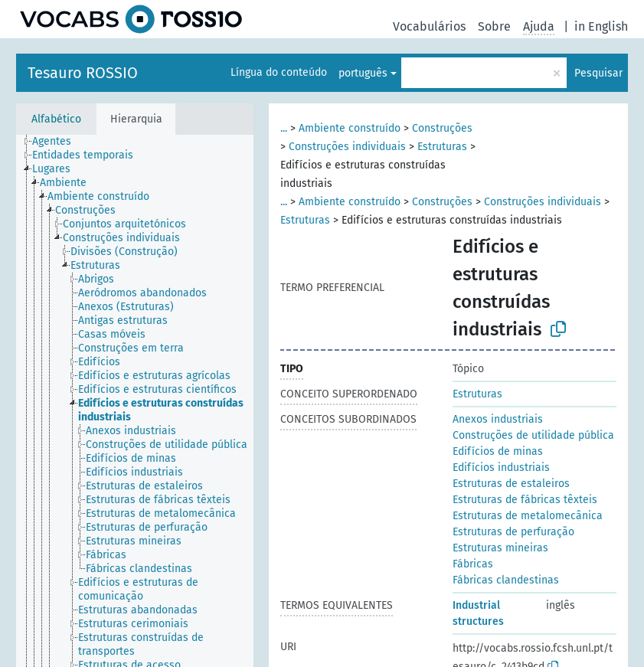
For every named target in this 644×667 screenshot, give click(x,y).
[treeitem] (58, 142)
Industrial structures (478, 613)
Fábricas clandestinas (506, 580)
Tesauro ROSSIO (83, 73)
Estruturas (442, 147)
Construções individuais (347, 147)
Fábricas (473, 564)
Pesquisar (598, 73)
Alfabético (56, 119)
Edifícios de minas (498, 451)
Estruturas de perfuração (513, 532)
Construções (442, 128)
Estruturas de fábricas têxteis (525, 500)
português (363, 73)
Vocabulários (429, 26)
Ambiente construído (350, 128)
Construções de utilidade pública (533, 435)
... (284, 128)
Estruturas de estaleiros (511, 484)
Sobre (494, 26)
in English (601, 26)
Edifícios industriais (501, 468)
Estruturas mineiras (500, 548)
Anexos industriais (498, 419)
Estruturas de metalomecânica (528, 516)
